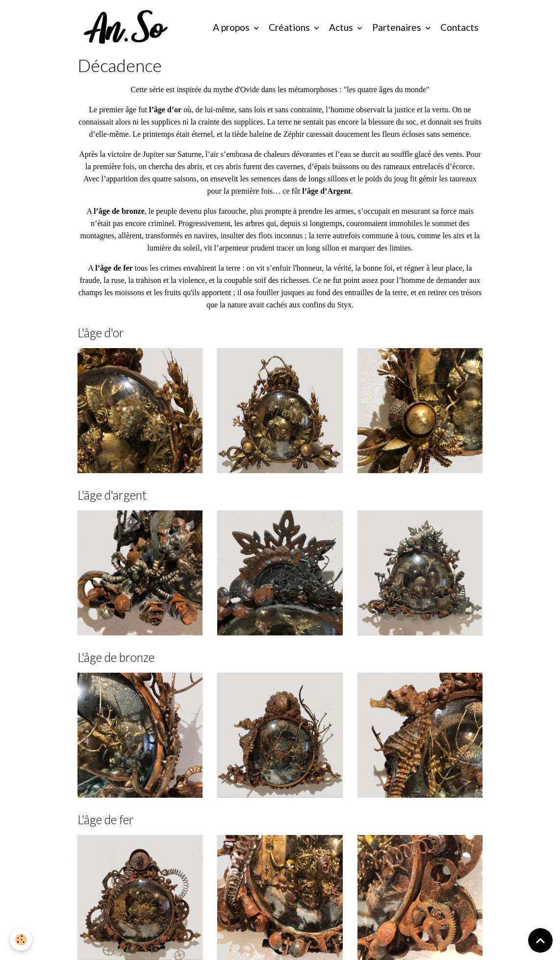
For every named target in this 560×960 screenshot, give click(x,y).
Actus (342, 27)
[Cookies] (21, 940)
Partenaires (398, 27)
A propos (232, 27)
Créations (290, 27)
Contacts (459, 27)
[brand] (128, 27)
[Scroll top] (540, 940)
